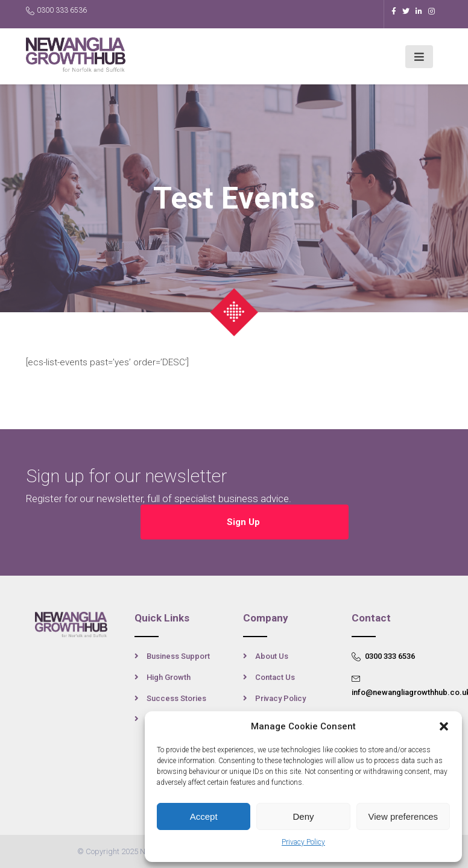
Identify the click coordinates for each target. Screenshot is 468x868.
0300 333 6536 (56, 11)
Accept (204, 816)
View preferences (403, 816)
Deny (303, 816)
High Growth (169, 677)
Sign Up (245, 522)
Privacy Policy (303, 842)
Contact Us (275, 677)
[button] (444, 726)
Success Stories (176, 698)
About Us (272, 656)
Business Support (178, 656)
